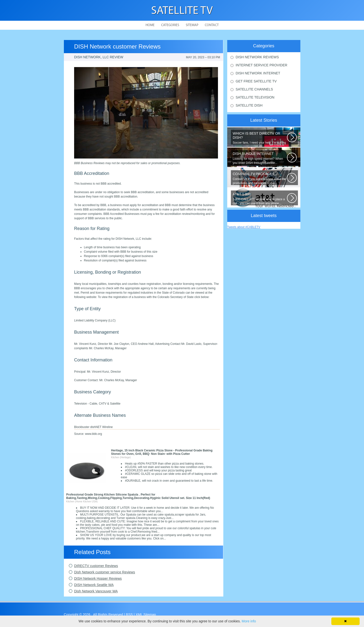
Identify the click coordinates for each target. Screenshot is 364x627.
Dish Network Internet (258, 73)
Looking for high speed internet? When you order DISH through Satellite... (260, 158)
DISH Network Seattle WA (94, 585)
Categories (170, 25)
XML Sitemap (146, 615)
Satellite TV (182, 11)
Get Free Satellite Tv (256, 81)
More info (249, 621)
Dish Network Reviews (257, 57)
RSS (129, 615)
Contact (212, 25)
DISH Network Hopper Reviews (98, 578)
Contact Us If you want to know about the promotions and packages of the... (260, 178)
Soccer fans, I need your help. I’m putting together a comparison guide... (260, 138)
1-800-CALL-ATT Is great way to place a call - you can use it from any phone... (260, 199)
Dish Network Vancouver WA (96, 591)
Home (150, 25)
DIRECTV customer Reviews (96, 566)
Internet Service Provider (262, 65)
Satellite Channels (254, 89)
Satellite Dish (249, 105)
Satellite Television (255, 97)
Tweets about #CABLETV (244, 227)
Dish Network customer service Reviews (105, 572)
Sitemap (192, 25)
